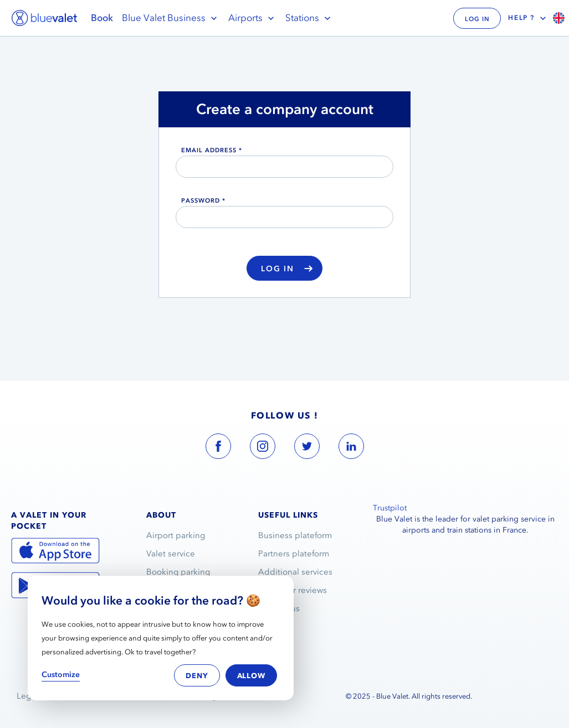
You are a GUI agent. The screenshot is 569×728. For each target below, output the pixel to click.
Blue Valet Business (171, 18)
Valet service (171, 554)
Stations (309, 18)
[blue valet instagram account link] (263, 448)
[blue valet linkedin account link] (351, 448)
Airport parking (176, 535)
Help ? (528, 18)
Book (102, 18)
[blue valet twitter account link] (307, 448)
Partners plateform (294, 554)
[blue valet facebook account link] (218, 448)
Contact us (279, 608)
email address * (212, 150)
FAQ (267, 627)
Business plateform (295, 535)
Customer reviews (293, 590)
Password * (203, 200)
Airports (252, 18)
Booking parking (178, 572)
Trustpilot (390, 508)
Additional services (295, 572)
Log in (287, 269)
